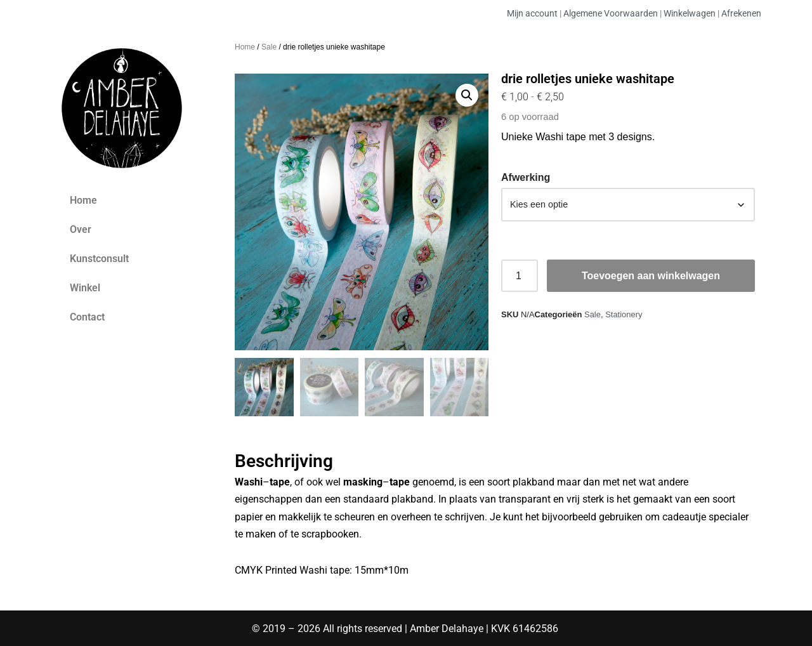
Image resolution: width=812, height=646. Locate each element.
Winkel (85, 288)
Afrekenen (741, 13)
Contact (87, 317)
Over (81, 229)
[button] (467, 95)
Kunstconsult (99, 259)
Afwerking (526, 177)
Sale (269, 47)
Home (83, 200)
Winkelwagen (690, 13)
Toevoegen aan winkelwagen (651, 276)
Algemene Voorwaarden (611, 13)
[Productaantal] (520, 276)
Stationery (624, 314)
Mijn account (532, 13)
